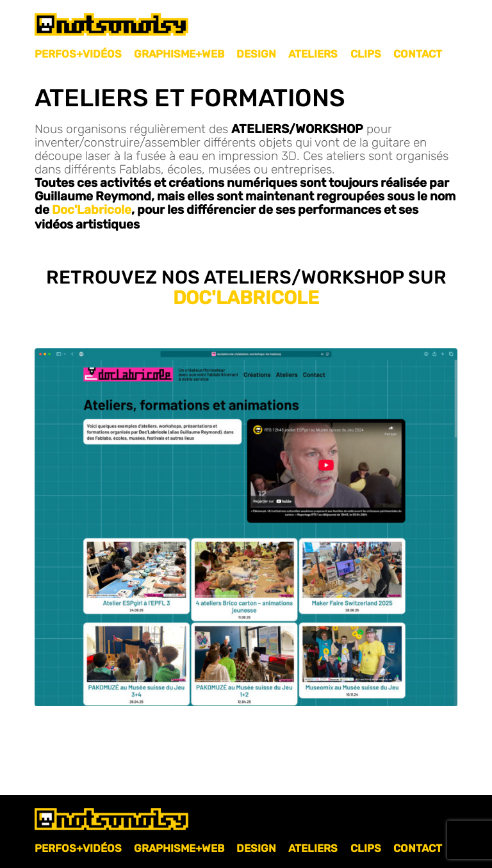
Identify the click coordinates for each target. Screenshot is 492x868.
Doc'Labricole (92, 210)
